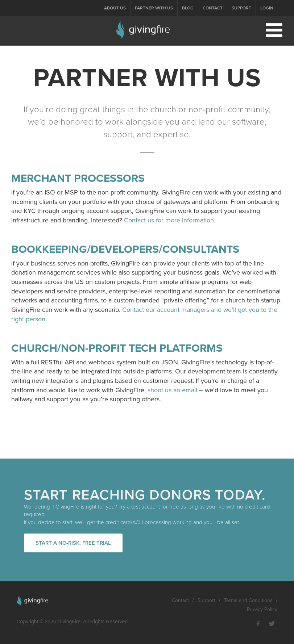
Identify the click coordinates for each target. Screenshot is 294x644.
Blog (188, 8)
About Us (115, 8)
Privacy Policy (262, 609)
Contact (213, 8)
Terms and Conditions (248, 600)
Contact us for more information (169, 220)
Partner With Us (154, 8)
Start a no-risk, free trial (73, 543)
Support (241, 8)
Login (267, 8)
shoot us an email (172, 390)
